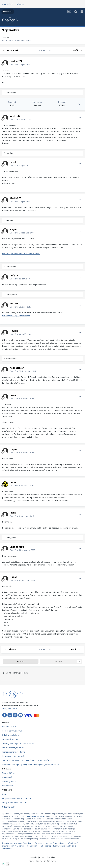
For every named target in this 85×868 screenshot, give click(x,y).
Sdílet (21, 661)
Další (75, 50)
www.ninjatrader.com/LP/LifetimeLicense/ (21, 254)
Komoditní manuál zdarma (14, 752)
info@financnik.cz (10, 708)
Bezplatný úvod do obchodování (17, 798)
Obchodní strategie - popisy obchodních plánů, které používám (31, 765)
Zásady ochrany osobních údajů (17, 843)
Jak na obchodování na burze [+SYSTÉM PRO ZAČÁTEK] (28, 760)
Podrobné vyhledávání (12, 731)
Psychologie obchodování (14, 756)
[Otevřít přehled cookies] (8, 864)
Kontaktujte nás (37, 857)
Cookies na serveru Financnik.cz (50, 843)
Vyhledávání (8, 786)
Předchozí (12, 50)
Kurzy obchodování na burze (15, 803)
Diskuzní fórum (9, 773)
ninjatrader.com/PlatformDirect (16, 316)
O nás (5, 794)
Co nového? (8, 4)
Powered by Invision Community (42, 861)
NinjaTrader (26, 40)
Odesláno (20, 65)
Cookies (51, 857)
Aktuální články (9, 726)
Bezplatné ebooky (10, 739)
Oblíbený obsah (9, 781)
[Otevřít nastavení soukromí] (4, 864)
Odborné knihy (9, 807)
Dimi (7, 38)
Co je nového (8, 777)
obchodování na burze (34, 816)
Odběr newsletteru (11, 735)
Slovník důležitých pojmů (13, 748)
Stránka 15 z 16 (45, 50)
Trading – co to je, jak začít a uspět (18, 743)
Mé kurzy (20, 4)
